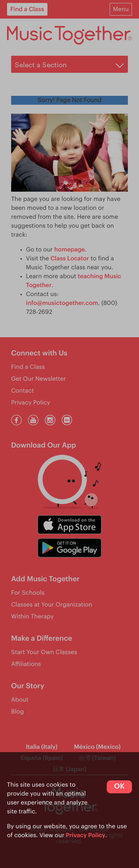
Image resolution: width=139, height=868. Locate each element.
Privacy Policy (86, 835)
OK (119, 786)
